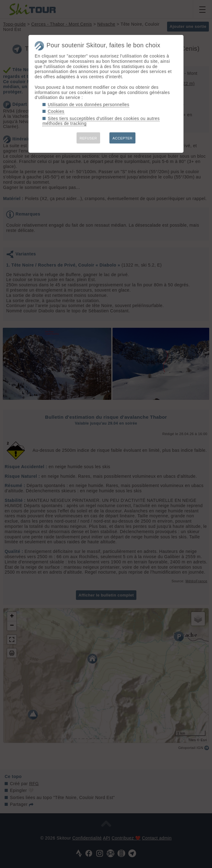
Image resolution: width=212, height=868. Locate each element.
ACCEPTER (122, 138)
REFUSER (88, 138)
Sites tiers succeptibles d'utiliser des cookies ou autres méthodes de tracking (101, 121)
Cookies (56, 111)
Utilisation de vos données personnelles (88, 105)
